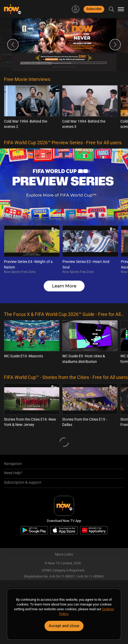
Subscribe (94, 9)
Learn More (64, 286)
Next (115, 45)
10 (75, 67)
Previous (13, 45)
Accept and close (64, 626)
